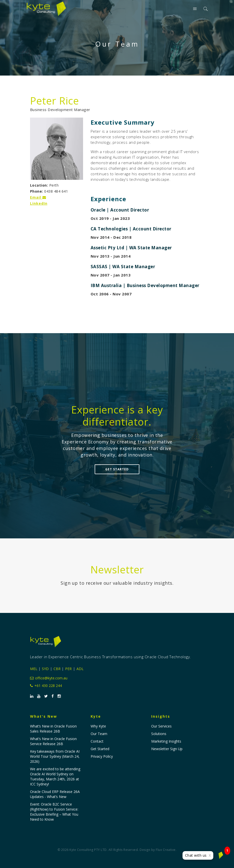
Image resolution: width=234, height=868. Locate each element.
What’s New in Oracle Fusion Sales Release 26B (53, 729)
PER (68, 669)
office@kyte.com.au (49, 678)
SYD (45, 669)
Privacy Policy (102, 756)
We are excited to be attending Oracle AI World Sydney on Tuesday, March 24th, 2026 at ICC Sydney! (55, 776)
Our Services (161, 726)
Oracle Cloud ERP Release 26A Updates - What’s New (55, 794)
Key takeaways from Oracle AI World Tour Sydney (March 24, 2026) (55, 756)
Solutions (159, 734)
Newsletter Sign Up (167, 749)
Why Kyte (98, 726)
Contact (97, 741)
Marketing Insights (166, 741)
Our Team (99, 734)
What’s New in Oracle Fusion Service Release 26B (53, 741)
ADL (80, 669)
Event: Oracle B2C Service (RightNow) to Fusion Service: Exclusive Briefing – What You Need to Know (54, 812)
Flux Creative (166, 850)
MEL (34, 669)
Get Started (117, 469)
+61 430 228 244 (46, 686)
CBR (57, 669)
